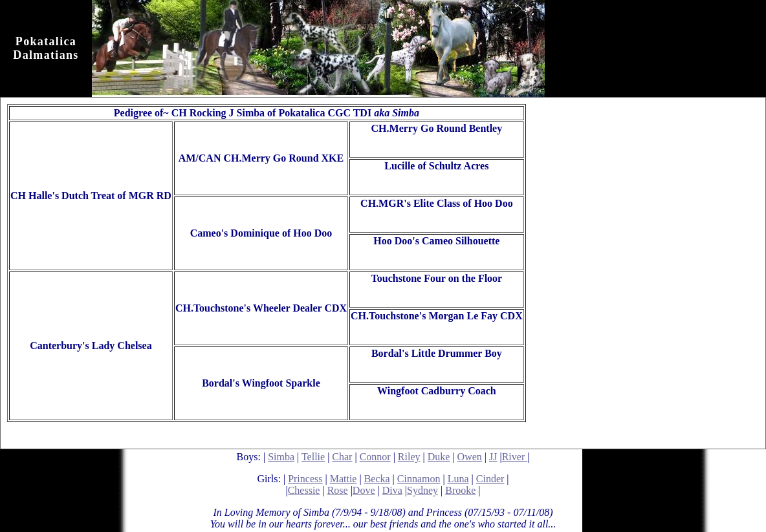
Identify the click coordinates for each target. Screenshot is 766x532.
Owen (470, 457)
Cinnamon (419, 479)
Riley (409, 457)
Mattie (344, 479)
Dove (364, 490)
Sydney (422, 490)
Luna (458, 479)
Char (342, 457)
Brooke (460, 490)
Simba (281, 457)
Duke (439, 457)
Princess (305, 479)
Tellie (313, 457)
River (515, 457)
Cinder (490, 479)
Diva (392, 490)
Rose (338, 490)
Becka (377, 479)
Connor (375, 457)
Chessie (304, 490)
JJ (493, 457)
